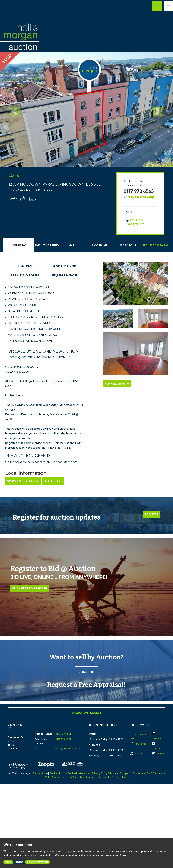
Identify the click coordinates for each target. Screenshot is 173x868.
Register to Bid (64, 266)
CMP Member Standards (82, 777)
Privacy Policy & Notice (105, 774)
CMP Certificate (156, 774)
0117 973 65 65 (63, 734)
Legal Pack (25, 266)
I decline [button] (19, 862)
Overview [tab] (19, 245)
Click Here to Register (30, 588)
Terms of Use (40, 774)
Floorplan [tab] (99, 245)
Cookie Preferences (79, 774)
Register (152, 514)
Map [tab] (72, 245)
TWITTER (158, 754)
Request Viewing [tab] (155, 245)
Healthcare (52, 481)
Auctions (137, 754)
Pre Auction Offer (25, 275)
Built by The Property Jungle (113, 777)
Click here (86, 672)
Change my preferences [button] (38, 862)
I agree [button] (8, 862)
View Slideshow (117, 384)
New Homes (138, 744)
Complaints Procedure (132, 774)
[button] (13, 109)
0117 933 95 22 (63, 740)
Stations (32, 481)
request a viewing (141, 197)
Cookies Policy (58, 774)
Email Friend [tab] (47, 245)
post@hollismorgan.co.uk (69, 749)
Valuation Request (87, 713)
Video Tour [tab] (128, 245)
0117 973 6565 (139, 191)
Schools (14, 481)
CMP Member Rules (56, 777)
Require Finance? (64, 275)
